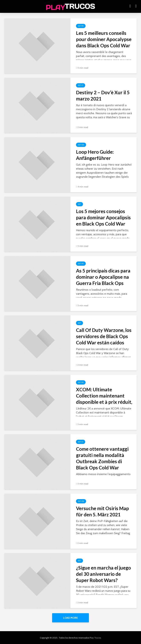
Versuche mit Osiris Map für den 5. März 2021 (102, 511)
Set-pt (81, 264)
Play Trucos (95, 638)
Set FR (81, 26)
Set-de (81, 145)
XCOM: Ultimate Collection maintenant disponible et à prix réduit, (104, 396)
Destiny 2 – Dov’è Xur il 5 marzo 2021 (103, 96)
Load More (70, 618)
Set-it (81, 85)
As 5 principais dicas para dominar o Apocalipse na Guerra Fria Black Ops (103, 277)
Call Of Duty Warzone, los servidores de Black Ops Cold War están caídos (104, 336)
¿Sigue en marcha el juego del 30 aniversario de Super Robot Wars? (103, 574)
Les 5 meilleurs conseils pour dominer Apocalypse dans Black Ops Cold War (104, 39)
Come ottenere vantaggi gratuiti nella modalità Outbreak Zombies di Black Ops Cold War (102, 458)
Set (79, 204)
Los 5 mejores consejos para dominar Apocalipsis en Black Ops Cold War (103, 217)
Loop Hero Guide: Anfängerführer (95, 155)
